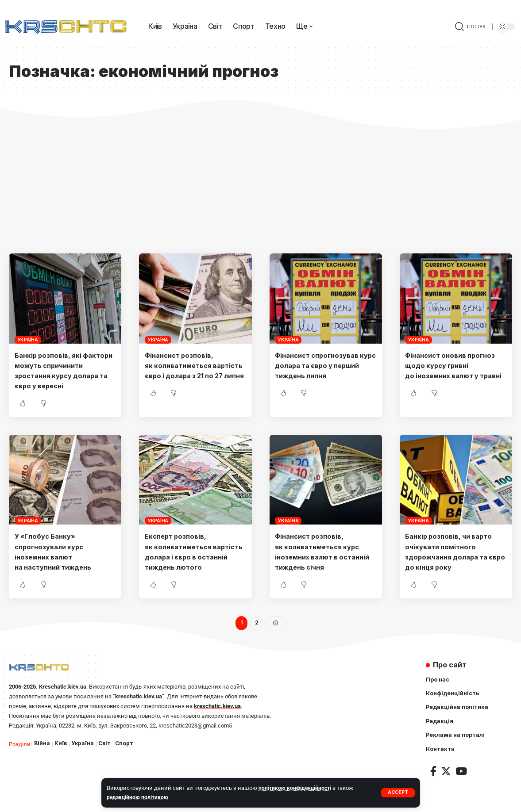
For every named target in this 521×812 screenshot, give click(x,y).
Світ (107, 765)
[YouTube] (461, 795)
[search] (470, 27)
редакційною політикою (139, 797)
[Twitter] (446, 795)
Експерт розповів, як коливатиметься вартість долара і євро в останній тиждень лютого (187, 567)
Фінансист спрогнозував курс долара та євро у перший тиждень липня (322, 365)
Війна (42, 765)
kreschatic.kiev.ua (139, 718)
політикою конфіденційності (296, 788)
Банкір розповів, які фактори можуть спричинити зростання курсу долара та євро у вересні (58, 376)
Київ (61, 765)
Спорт (127, 765)
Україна (28, 340)
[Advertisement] (260, 187)
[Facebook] (433, 795)
